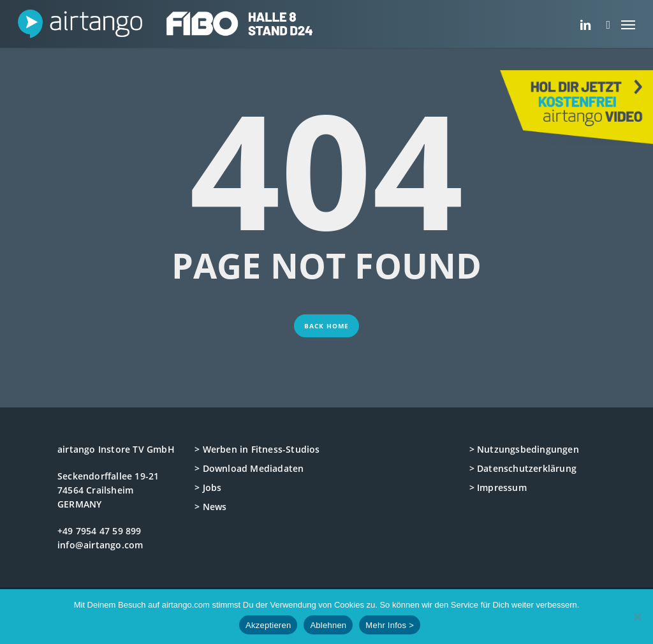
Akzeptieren (268, 625)
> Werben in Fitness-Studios (257, 449)
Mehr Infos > (390, 625)
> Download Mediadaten (249, 468)
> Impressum (498, 487)
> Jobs (208, 487)
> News (210, 507)
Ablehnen (328, 625)
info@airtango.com (100, 545)
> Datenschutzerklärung (523, 468)
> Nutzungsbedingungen (524, 449)
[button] (628, 24)
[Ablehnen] (637, 617)
